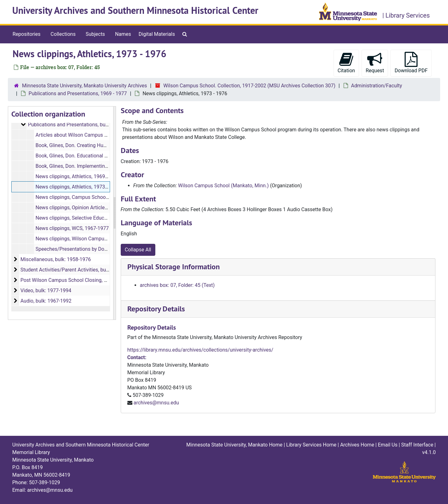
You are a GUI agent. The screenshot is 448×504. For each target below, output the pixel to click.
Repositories (27, 34)
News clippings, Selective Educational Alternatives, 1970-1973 (105, 218)
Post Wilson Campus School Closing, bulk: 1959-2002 (80, 280)
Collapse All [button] (138, 250)
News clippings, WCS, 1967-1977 (72, 228)
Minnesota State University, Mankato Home (235, 445)
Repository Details (156, 309)
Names (123, 34)
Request (375, 63)
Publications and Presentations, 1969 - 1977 (78, 93)
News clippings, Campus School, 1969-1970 (84, 197)
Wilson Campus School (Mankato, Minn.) (223, 186)
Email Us (388, 445)
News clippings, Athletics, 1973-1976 (77, 187)
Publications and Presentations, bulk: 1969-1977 (82, 125)
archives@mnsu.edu (156, 403)
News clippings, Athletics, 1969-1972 (77, 176)
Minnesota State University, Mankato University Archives (85, 86)
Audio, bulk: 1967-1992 (46, 301)
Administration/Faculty (377, 86)
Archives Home (357, 445)
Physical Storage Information (174, 267)
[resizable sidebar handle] (114, 213)
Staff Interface (417, 445)
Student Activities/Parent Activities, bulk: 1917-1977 (78, 270)
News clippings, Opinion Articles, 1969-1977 (85, 208)
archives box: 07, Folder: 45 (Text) (177, 285)
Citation (346, 63)
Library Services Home (311, 445)
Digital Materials (157, 34)
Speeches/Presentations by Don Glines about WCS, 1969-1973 (105, 249)
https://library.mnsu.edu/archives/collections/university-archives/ (200, 350)
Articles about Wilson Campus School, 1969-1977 (91, 135)
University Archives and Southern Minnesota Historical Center (135, 11)
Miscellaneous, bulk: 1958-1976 (56, 259)
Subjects (95, 34)
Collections (63, 34)
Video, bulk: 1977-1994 (46, 290)
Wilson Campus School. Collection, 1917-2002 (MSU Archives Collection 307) (249, 86)
